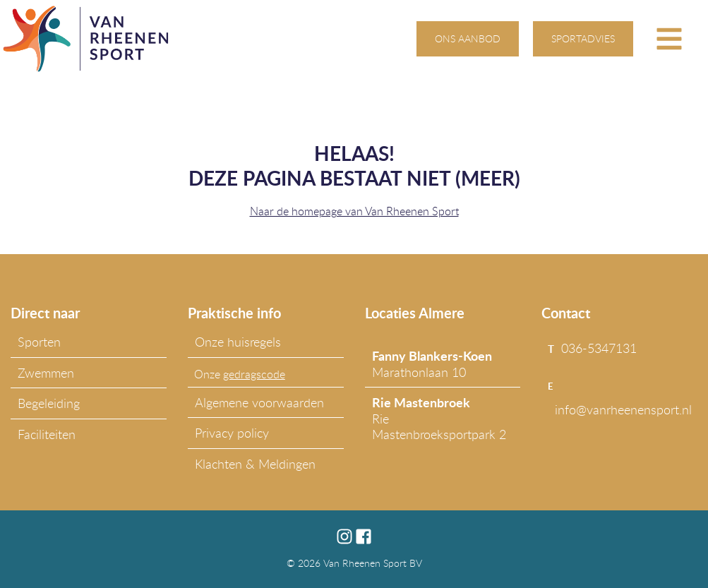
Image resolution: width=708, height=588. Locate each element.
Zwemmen (46, 373)
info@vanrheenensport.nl (623, 409)
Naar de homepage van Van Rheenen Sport (354, 211)
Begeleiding (49, 403)
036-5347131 (599, 348)
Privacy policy (232, 433)
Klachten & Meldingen (255, 464)
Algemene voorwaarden (259, 402)
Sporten (39, 342)
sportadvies (583, 38)
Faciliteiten (47, 434)
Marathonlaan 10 (432, 364)
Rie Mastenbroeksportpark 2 (439, 418)
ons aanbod (468, 38)
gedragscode (254, 374)
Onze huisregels (238, 342)
